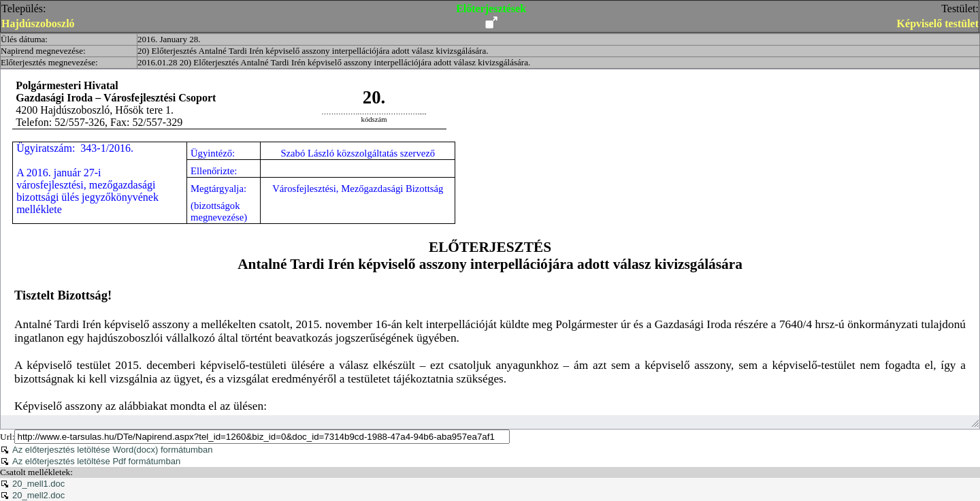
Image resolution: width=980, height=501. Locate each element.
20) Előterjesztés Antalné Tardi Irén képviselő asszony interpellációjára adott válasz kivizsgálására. (313, 51)
